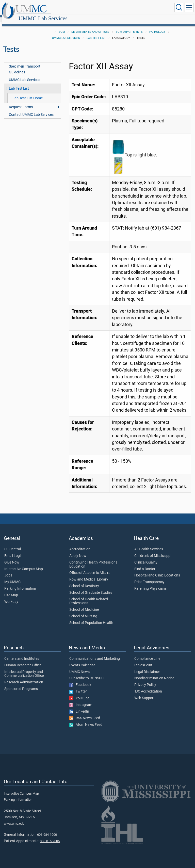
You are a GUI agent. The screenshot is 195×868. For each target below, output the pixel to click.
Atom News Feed (86, 719)
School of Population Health (91, 617)
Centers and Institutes (22, 653)
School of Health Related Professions (89, 596)
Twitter (78, 686)
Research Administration (24, 677)
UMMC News (79, 666)
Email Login (13, 550)
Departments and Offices (90, 26)
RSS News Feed (85, 713)
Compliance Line (147, 653)
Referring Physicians (150, 583)
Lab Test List (96, 32)
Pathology (157, 26)
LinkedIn (79, 706)
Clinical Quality (146, 557)
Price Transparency (149, 576)
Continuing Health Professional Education (94, 559)
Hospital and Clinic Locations (157, 570)
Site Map (11, 590)
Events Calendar (82, 660)
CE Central (13, 544)
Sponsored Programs (21, 683)
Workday (11, 596)
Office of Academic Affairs (90, 567)
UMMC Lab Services (92, 8)
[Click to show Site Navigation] (189, 7)
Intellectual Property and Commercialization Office (24, 668)
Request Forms (21, 101)
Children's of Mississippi (153, 550)
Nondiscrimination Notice (154, 673)
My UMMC (12, 576)
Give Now (12, 557)
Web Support (144, 693)
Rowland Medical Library (89, 574)
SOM (62, 26)
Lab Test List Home (28, 93)
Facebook (80, 679)
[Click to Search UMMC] (179, 7)
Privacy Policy (145, 679)
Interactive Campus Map (24, 564)
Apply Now (78, 550)
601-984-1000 (47, 829)
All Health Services (149, 544)
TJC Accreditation (148, 686)
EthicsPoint (143, 660)
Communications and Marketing (95, 653)
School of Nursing (83, 611)
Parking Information (20, 583)
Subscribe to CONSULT (87, 673)
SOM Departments (129, 26)
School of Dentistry (84, 581)
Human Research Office (23, 660)
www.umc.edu (14, 818)
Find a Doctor (145, 564)
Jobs (8, 570)
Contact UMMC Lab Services (31, 109)
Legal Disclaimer (147, 666)
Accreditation (80, 544)
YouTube (79, 693)
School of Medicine (84, 604)
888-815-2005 (50, 835)
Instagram (81, 699)
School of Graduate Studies (91, 587)
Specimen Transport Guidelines (25, 64)
